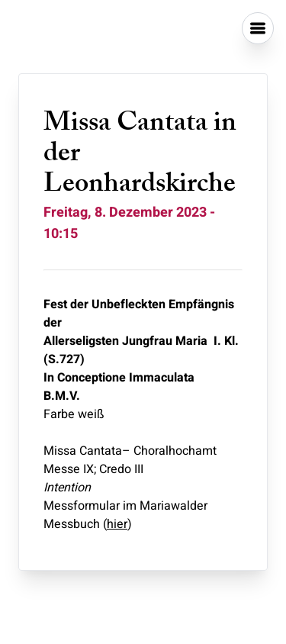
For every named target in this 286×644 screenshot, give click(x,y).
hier (117, 524)
